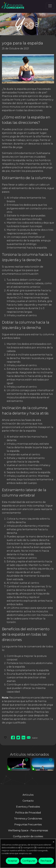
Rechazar (46, 861)
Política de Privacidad (28, 813)
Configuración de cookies (28, 836)
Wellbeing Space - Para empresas (28, 830)
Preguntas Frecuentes (28, 825)
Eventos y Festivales (28, 807)
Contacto (28, 801)
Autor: (35, 738)
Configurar (29, 861)
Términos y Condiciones (28, 819)
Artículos (28, 795)
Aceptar (13, 861)
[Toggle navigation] (50, 6)
